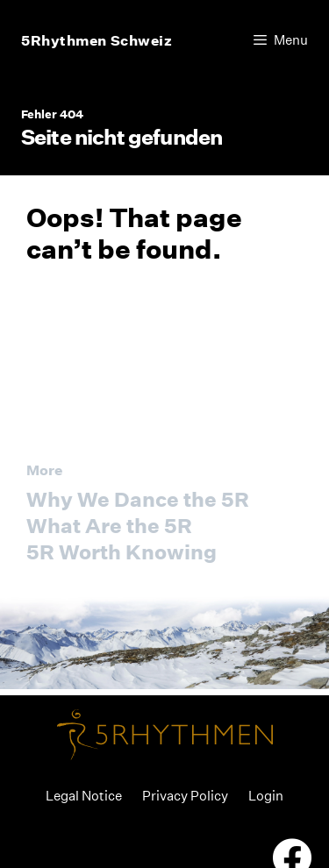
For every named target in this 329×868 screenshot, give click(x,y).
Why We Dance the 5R (138, 499)
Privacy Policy (185, 796)
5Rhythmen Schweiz (97, 40)
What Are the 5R (109, 526)
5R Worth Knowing (122, 552)
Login (266, 796)
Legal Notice (84, 796)
